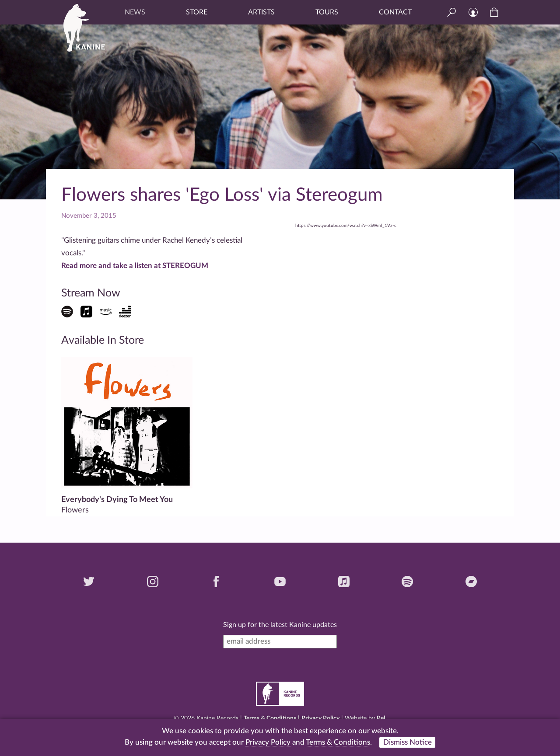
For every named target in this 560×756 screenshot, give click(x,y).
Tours (327, 12)
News (135, 12)
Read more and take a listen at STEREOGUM (135, 266)
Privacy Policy (320, 718)
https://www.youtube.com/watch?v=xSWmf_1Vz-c (346, 226)
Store (197, 12)
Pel (381, 718)
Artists (261, 12)
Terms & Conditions (270, 718)
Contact (395, 12)
